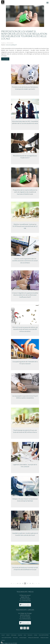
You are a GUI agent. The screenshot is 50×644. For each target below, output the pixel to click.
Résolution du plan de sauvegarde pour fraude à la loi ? (25, 157)
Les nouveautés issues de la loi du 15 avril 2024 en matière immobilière (25, 397)
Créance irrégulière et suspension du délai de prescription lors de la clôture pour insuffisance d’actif (25, 295)
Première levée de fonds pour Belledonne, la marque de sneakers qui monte (25, 88)
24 (20, 583)
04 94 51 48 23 (26, 599)
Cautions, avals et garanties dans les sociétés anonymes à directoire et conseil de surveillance (25, 261)
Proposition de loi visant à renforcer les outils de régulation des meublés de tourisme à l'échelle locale (25, 192)
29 (33, 583)
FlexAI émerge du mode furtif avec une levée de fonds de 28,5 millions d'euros (25, 431)
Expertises (20, 635)
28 (30, 583)
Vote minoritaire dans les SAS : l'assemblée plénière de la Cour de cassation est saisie (25, 122)
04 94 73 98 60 (26, 617)
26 (25, 583)
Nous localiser (26, 605)
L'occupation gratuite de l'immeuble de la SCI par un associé (25, 363)
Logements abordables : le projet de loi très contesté (25, 466)
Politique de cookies (44, 638)
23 (18, 583)
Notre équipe (14, 635)
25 (23, 583)
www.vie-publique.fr (11, 45)
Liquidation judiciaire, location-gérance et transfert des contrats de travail (25, 534)
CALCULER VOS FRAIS (44, 635)
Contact (36, 635)
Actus (25, 635)
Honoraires (30, 635)
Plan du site (15, 638)
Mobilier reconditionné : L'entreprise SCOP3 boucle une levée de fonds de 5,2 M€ (25, 226)
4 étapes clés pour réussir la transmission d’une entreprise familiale (25, 500)
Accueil (3, 635)
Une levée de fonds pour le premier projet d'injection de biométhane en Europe (25, 568)
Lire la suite (5, 59)
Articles (3, 640)
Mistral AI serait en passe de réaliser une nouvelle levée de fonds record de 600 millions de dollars (25, 329)
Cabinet (8, 635)
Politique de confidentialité (33, 638)
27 (28, 583)
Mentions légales (23, 638)
